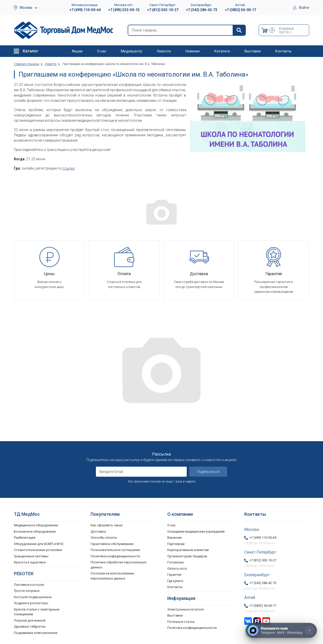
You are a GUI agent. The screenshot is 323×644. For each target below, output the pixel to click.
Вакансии (174, 538)
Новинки (193, 51)
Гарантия (174, 575)
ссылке (69, 168)
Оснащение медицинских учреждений (196, 532)
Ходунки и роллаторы (31, 603)
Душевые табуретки (30, 626)
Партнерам (176, 544)
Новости (164, 51)
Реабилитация (25, 538)
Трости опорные (27, 591)
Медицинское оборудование (36, 525)
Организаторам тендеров (187, 556)
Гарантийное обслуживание (112, 544)
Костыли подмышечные (33, 597)
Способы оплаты (104, 538)
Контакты (283, 51)
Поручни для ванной (30, 620)
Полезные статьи (181, 622)
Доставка (98, 532)
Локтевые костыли (29, 585)
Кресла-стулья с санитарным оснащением (37, 612)
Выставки (253, 51)
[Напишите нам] (281, 630)
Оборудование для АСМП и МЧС (39, 544)
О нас (102, 51)
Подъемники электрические (36, 633)
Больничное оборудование (35, 532)
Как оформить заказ (107, 525)
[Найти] (239, 30)
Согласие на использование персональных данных (112, 576)
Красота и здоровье (30, 562)
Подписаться (208, 472)
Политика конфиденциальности (115, 556)
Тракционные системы (31, 556)
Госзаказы (176, 562)
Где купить (175, 581)
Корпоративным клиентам (188, 550)
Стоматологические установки (38, 550)
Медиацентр (132, 51)
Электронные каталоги (185, 609)
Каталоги (222, 51)
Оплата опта (177, 569)
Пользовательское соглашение (115, 550)
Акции (77, 51)
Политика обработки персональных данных (118, 565)
